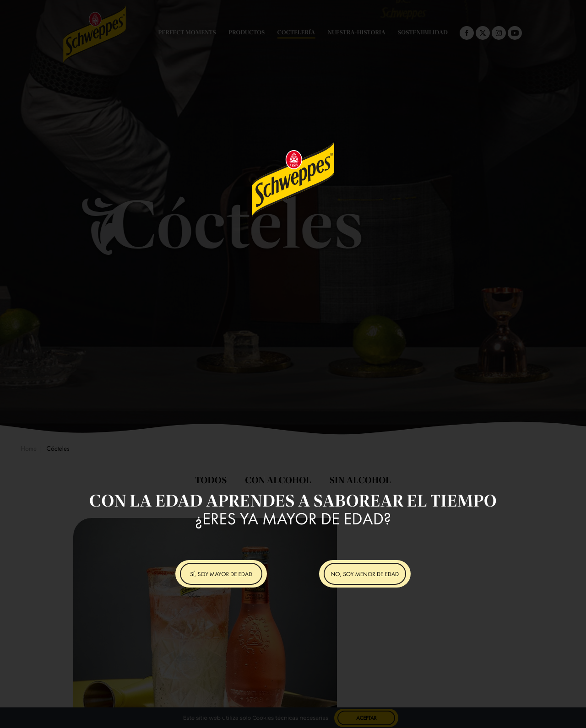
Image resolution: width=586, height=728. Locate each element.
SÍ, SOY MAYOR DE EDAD (221, 574)
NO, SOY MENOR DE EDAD (365, 574)
